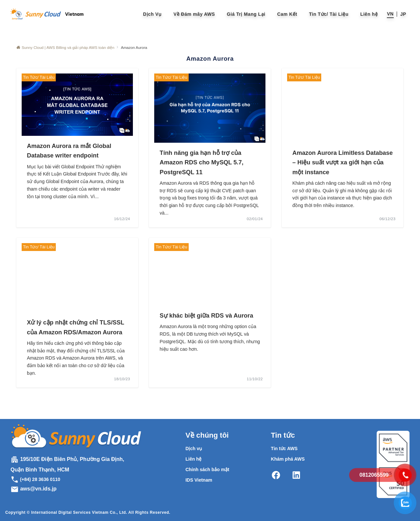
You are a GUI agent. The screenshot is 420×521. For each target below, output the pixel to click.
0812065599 (374, 475)
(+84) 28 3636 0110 (35, 479)
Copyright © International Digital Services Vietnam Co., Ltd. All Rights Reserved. (88, 512)
